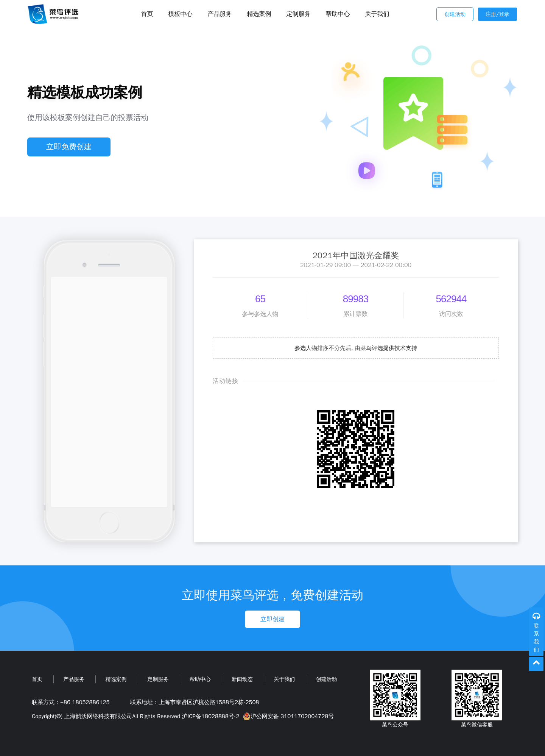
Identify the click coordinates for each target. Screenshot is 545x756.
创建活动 (455, 14)
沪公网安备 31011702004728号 (287, 716)
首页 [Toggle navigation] (147, 14)
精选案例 (259, 14)
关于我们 (377, 14)
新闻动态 (242, 679)
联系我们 (536, 638)
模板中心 (181, 14)
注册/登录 (498, 14)
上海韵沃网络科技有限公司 (98, 716)
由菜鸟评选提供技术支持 (386, 348)
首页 (37, 679)
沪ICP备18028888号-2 (210, 716)
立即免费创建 (69, 147)
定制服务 (299, 14)
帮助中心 (338, 14)
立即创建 (272, 619)
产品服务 (220, 14)
